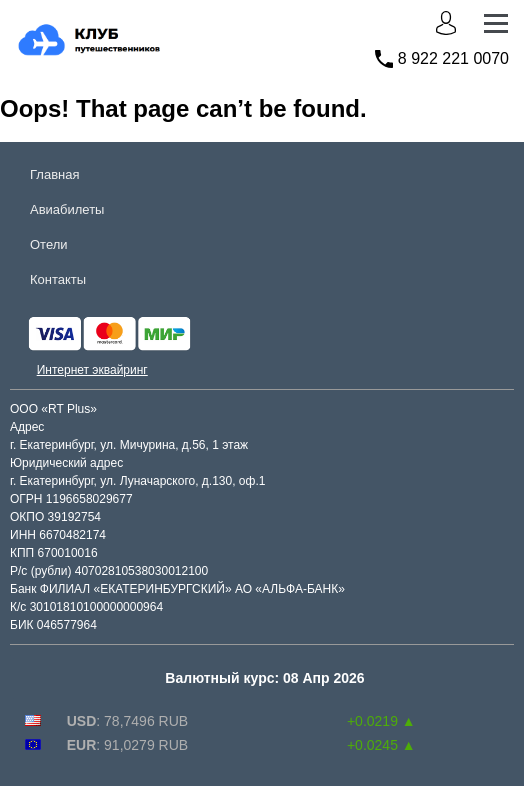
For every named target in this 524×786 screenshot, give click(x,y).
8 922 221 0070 (453, 58)
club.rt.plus (53, 26)
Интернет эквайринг (92, 370)
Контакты (58, 279)
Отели (49, 244)
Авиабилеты (67, 209)
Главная (54, 174)
